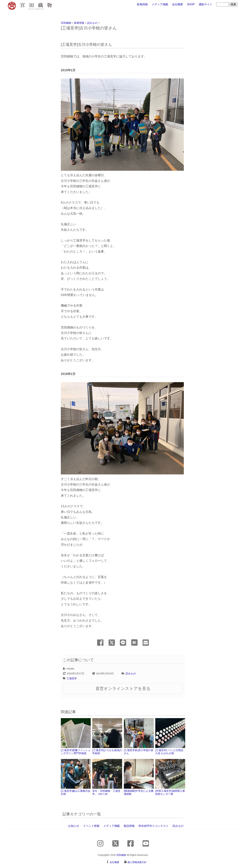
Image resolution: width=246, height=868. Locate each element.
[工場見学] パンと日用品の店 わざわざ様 (170, 736)
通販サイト (206, 4)
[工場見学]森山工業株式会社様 (76, 777)
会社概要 (177, 4)
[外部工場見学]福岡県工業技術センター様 (170, 777)
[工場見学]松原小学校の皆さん (139, 736)
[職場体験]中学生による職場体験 (139, 777)
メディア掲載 (160, 4)
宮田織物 (121, 855)
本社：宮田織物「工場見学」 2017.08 (107, 777)
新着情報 (142, 4)
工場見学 (72, 678)
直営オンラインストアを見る (123, 688)
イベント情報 (91, 826)
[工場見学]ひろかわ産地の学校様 (107, 736)
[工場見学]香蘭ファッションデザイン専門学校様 (76, 736)
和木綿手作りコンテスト (154, 826)
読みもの (131, 673)
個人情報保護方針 (137, 862)
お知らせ (74, 826)
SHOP (191, 4)
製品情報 (129, 826)
